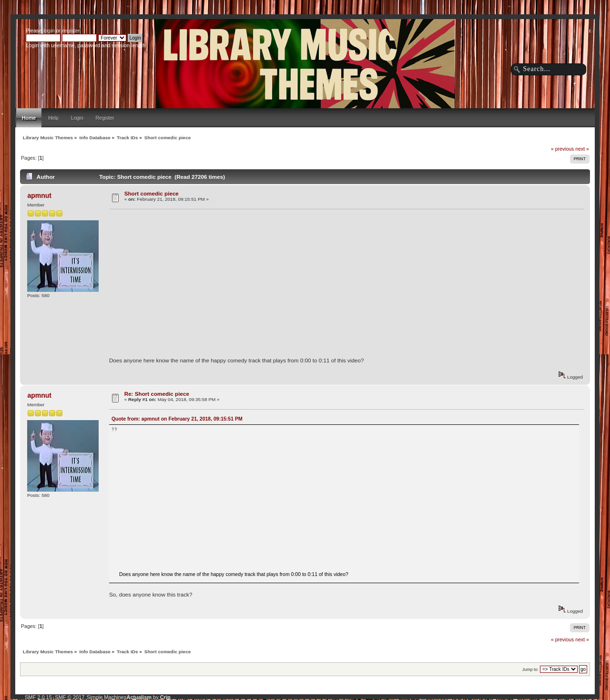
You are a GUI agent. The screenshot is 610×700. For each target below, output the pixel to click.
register (71, 31)
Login (77, 118)
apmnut (39, 196)
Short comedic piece (152, 193)
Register (105, 118)
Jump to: (530, 669)
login (49, 31)
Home (29, 118)
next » (582, 149)
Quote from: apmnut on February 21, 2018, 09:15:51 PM (177, 419)
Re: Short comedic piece (157, 394)
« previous (562, 149)
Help (53, 118)
